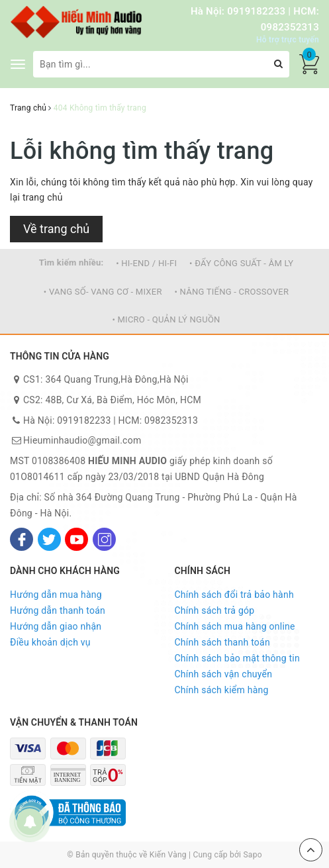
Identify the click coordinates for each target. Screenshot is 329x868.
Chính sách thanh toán (222, 642)
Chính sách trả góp (215, 610)
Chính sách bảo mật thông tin (238, 658)
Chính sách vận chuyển (224, 674)
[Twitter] (49, 539)
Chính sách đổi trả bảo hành (234, 595)
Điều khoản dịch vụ (50, 642)
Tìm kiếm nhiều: (71, 263)
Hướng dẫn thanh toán (58, 610)
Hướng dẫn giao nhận (56, 626)
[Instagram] (104, 539)
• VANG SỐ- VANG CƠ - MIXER (103, 292)
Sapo (252, 855)
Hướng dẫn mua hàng (56, 595)
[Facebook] (22, 539)
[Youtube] (76, 539)
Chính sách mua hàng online (235, 626)
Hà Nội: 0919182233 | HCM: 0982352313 (111, 420)
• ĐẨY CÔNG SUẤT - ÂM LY (241, 263)
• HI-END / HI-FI (146, 263)
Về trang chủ (56, 229)
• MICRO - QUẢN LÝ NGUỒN (166, 319)
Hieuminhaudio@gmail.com (82, 440)
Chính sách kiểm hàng (222, 690)
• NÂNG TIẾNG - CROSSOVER (231, 292)
